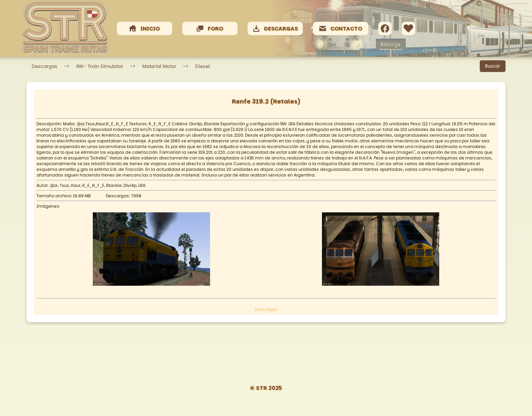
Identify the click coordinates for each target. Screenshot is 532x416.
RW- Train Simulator (100, 66)
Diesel (203, 66)
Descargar (266, 309)
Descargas (45, 66)
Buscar (493, 66)
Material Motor (159, 66)
